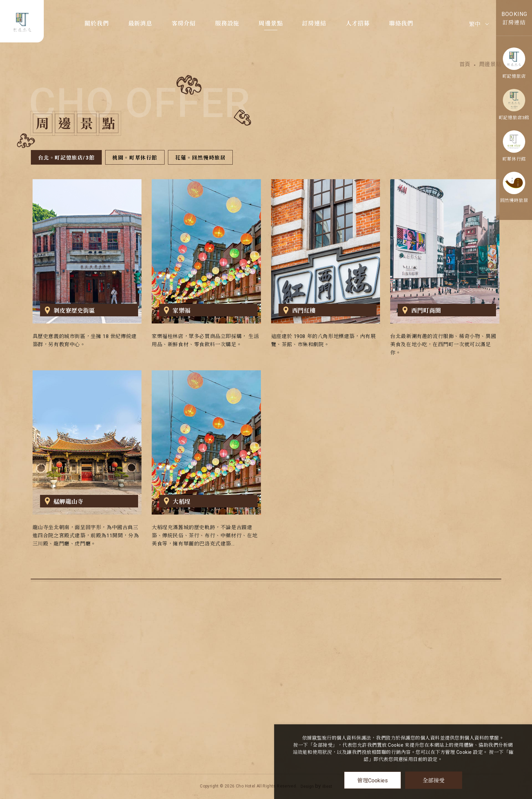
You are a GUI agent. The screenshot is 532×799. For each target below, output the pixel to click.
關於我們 (97, 23)
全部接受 (434, 780)
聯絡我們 (401, 23)
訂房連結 (314, 23)
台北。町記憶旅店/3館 (66, 158)
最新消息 (140, 23)
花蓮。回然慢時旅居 (200, 158)
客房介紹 (184, 23)
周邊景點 (271, 23)
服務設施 (227, 23)
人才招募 (358, 23)
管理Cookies (373, 781)
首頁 (465, 64)
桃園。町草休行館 (135, 158)
